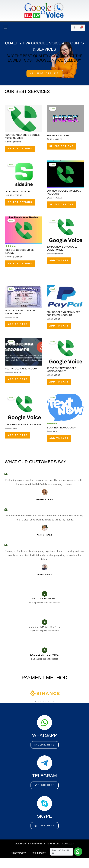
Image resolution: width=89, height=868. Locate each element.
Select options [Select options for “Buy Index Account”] (63, 147)
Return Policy (39, 864)
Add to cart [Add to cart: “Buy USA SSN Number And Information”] (19, 330)
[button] (5, 28)
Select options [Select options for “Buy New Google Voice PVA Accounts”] (63, 207)
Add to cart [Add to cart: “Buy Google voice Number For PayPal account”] (61, 332)
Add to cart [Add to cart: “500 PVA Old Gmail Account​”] (19, 387)
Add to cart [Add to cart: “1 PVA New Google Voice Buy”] (19, 447)
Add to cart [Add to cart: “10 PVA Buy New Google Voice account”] (61, 390)
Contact (56, 864)
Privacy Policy (18, 864)
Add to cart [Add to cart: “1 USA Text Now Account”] (61, 448)
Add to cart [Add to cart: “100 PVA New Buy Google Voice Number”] (61, 265)
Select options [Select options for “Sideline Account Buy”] (22, 205)
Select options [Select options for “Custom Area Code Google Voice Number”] (22, 150)
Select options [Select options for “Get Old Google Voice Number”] (22, 268)
